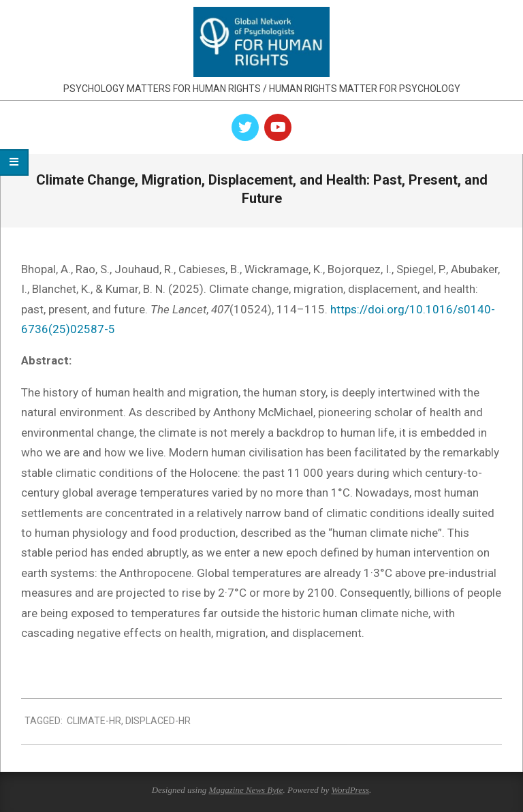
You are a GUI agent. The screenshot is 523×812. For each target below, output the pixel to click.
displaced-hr (158, 721)
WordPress (350, 790)
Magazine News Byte (245, 790)
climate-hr (94, 721)
